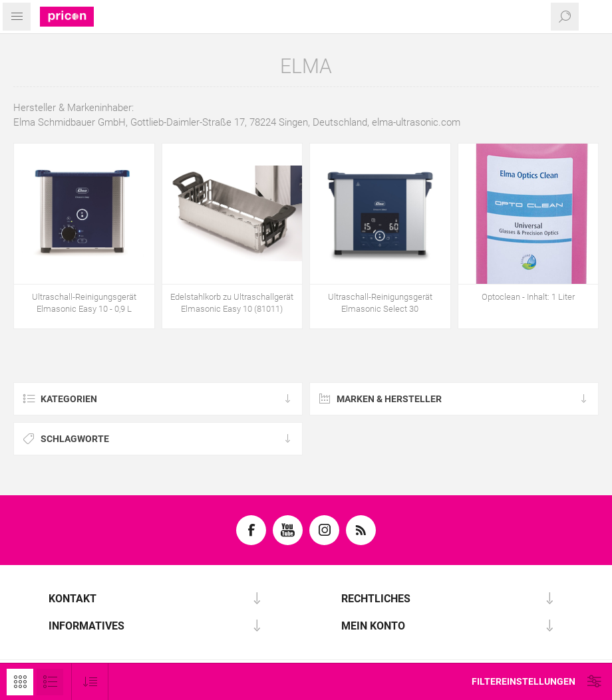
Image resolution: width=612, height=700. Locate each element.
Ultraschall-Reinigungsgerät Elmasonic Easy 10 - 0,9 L (84, 303)
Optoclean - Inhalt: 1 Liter (528, 297)
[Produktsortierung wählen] (90, 682)
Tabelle (20, 682)
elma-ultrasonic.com (416, 122)
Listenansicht (50, 682)
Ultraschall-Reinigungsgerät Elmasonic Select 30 (380, 303)
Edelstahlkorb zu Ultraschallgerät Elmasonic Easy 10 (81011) (232, 303)
